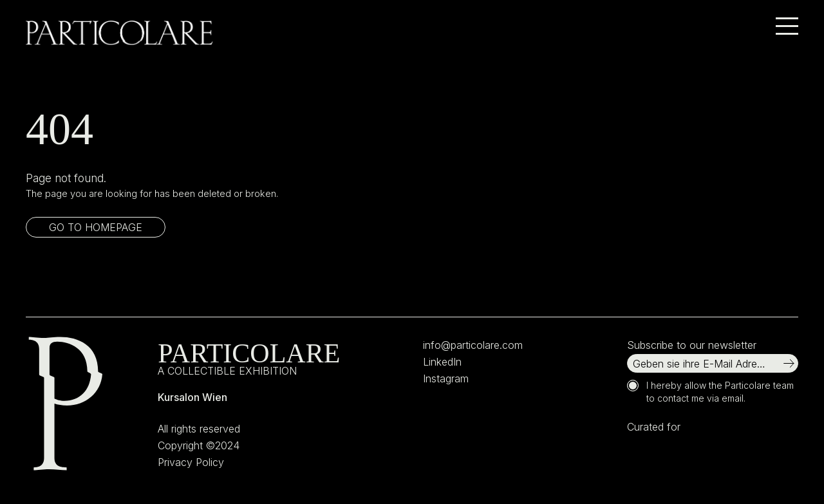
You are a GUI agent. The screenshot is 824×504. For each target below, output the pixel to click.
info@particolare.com (473, 345)
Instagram (446, 378)
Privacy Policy (191, 462)
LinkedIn (442, 362)
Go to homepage (96, 227)
